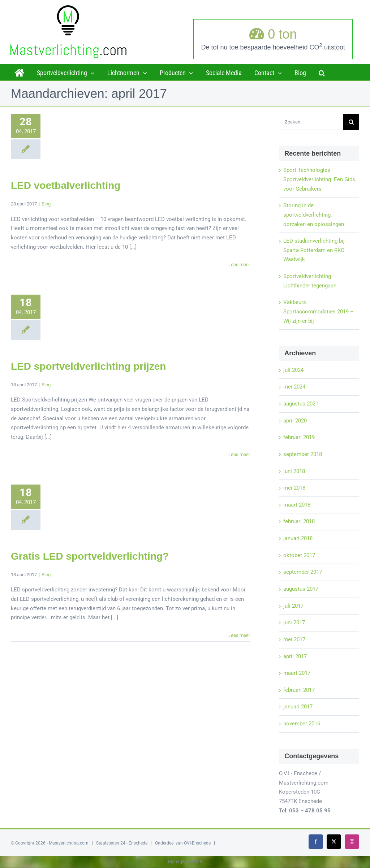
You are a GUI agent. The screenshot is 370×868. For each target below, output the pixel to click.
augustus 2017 (301, 589)
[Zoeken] (351, 122)
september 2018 (303, 454)
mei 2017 (294, 639)
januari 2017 (298, 707)
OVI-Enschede (197, 843)
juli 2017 (293, 606)
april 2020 (295, 421)
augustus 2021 (301, 404)
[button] (322, 72)
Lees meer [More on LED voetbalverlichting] (239, 264)
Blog (46, 204)
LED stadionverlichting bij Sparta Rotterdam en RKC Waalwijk (314, 250)
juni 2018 (294, 471)
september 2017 (303, 572)
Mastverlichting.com (69, 843)
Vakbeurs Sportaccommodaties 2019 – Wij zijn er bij (319, 311)
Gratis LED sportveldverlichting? (90, 556)
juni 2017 (294, 622)
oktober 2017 (299, 555)
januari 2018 (298, 538)
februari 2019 (299, 437)
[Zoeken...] (311, 122)
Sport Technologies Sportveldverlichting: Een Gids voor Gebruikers (319, 179)
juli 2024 (293, 370)
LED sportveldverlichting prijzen (88, 366)
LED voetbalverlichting (66, 185)
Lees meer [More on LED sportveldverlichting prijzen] (239, 454)
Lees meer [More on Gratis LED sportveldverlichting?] (239, 635)
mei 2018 (294, 488)
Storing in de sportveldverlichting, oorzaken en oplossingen (314, 215)
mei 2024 (294, 387)
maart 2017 (297, 673)
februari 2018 (299, 521)
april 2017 (295, 656)
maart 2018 (297, 505)
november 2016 (302, 724)
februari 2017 (299, 690)
